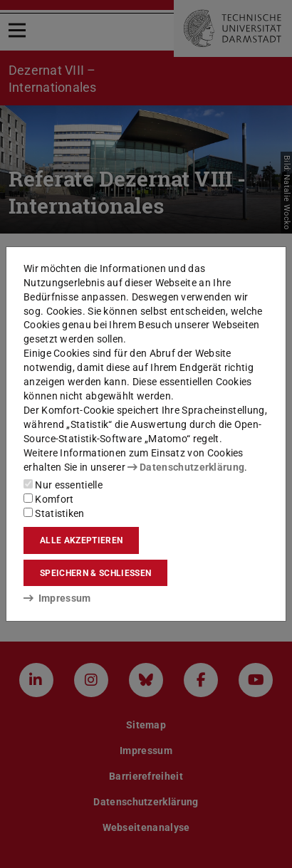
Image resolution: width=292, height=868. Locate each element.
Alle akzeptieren (81, 540)
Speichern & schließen (95, 573)
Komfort (48, 499)
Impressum (57, 598)
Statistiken (54, 513)
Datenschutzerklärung (186, 467)
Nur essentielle (63, 485)
